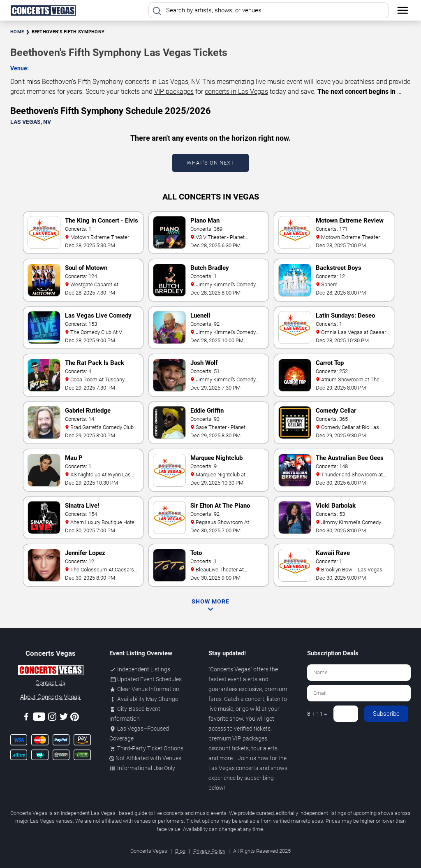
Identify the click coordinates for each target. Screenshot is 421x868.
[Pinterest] (75, 718)
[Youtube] (39, 718)
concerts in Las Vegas (236, 92)
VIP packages (174, 92)
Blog (180, 851)
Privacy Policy (209, 851)
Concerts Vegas (230, 669)
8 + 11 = (317, 714)
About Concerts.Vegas (50, 697)
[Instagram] (52, 718)
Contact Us (51, 683)
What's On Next (210, 163)
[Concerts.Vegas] (51, 671)
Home (17, 32)
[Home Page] (43, 10)
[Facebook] (26, 718)
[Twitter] (64, 718)
